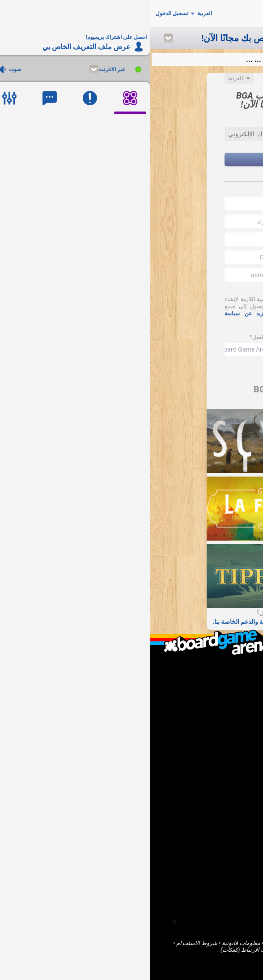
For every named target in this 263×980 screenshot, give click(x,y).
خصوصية (157, 950)
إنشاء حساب (132, 160)
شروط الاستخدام (47, 943)
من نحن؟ (228, 680)
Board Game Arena (216, 943)
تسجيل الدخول (22, 13)
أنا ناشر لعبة (225, 724)
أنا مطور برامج (222, 731)
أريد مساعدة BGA (218, 739)
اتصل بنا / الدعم (220, 695)
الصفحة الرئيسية (219, 783)
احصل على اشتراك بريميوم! (206, 754)
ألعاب (233, 790)
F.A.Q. (232, 687)
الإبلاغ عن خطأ (222, 746)
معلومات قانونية (91, 943)
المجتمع (230, 798)
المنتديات (228, 806)
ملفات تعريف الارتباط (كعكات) (106, 950)
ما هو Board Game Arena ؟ (206, 672)
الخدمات (182, 950)
